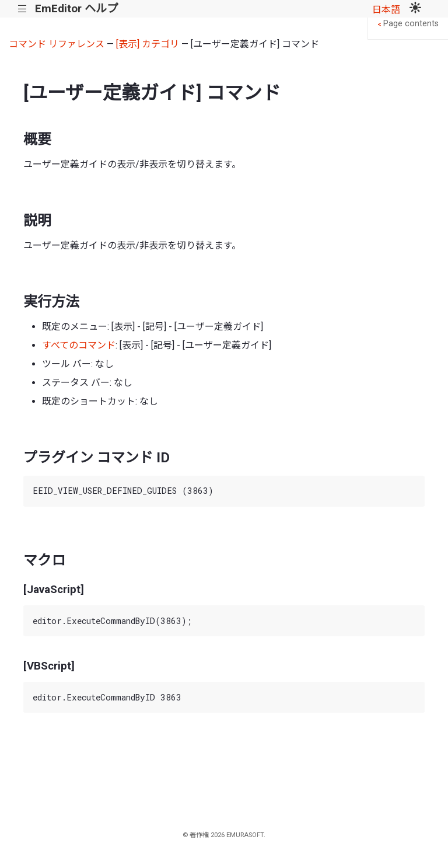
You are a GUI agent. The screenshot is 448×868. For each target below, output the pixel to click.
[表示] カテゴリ (148, 44)
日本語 (386, 10)
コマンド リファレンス (57, 44)
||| (22, 9)
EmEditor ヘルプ (76, 8)
